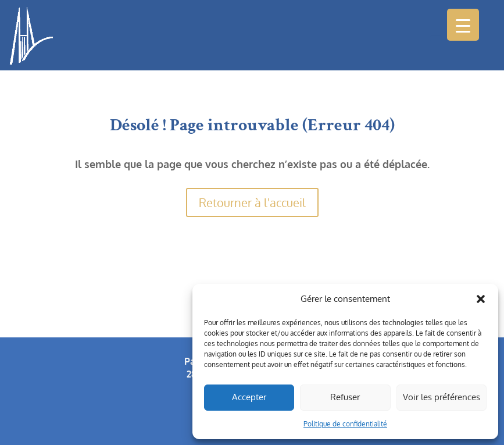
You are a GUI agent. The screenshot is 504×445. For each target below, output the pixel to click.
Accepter (249, 397)
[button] (481, 299)
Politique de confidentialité (345, 424)
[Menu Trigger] (463, 25)
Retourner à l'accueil (252, 202)
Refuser (345, 397)
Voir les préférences (442, 397)
